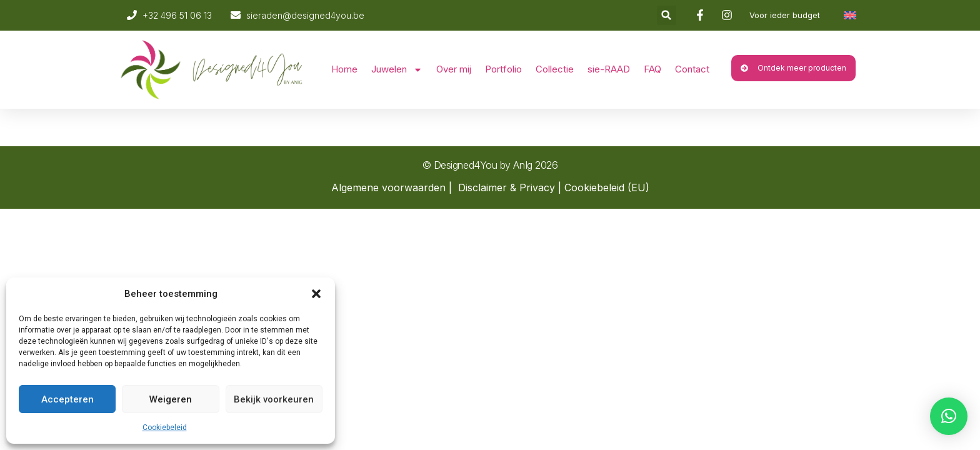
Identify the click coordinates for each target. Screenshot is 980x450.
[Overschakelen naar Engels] (850, 15)
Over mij (454, 69)
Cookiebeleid (165, 427)
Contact (692, 69)
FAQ (652, 69)
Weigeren (171, 399)
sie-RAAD (609, 69)
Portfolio (503, 69)
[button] (316, 294)
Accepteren (67, 399)
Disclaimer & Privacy (507, 187)
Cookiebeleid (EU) (607, 187)
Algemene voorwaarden (388, 187)
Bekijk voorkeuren (274, 399)
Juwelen (397, 70)
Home (344, 69)
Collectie (555, 69)
